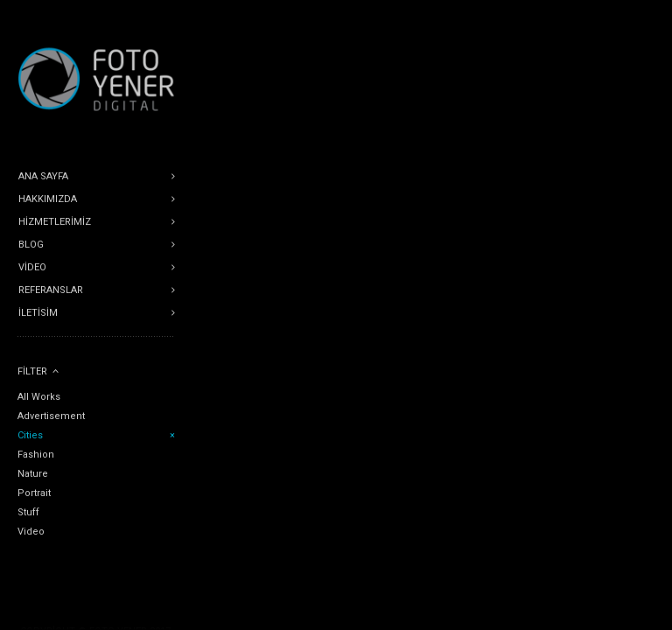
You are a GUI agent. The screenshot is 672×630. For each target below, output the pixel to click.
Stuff (28, 512)
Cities (30, 435)
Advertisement (51, 416)
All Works (39, 397)
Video (31, 532)
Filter (32, 371)
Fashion (36, 455)
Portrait (34, 493)
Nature (33, 474)
